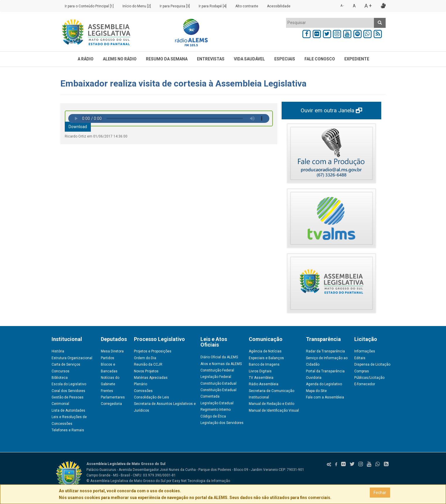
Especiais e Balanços (266, 358)
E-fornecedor (365, 384)
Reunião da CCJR (148, 364)
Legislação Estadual (217, 403)
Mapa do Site (316, 391)
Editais (360, 358)
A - (342, 6)
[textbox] (330, 23)
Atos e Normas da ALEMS (221, 364)
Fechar (380, 493)
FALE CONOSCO (320, 59)
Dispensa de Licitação (372, 364)
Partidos (108, 358)
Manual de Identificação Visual (274, 410)
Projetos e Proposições (153, 351)
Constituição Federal (217, 370)
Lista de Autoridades (68, 410)
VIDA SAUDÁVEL (249, 59)
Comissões (143, 391)
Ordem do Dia (145, 358)
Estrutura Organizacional (72, 358)
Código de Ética (213, 416)
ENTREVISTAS (211, 59)
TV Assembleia (261, 378)
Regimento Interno (216, 410)
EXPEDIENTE (357, 59)
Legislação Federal (216, 377)
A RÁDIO (86, 59)
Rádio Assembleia (264, 384)
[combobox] (330, 23)
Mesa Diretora (112, 351)
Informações (365, 351)
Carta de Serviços (66, 364)
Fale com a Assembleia (325, 397)
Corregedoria (111, 404)
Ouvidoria (314, 378)
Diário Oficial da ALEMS (219, 357)
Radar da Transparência (325, 351)
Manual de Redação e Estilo (271, 404)
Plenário (141, 384)
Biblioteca (60, 378)
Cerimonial (60, 404)
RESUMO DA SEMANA (167, 59)
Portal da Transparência (325, 371)
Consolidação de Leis (151, 397)
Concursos (61, 371)
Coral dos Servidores (68, 391)
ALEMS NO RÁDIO (120, 59)
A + (368, 6)
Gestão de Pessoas (68, 397)
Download (78, 127)
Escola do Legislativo (69, 384)
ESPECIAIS (285, 59)
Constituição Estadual (218, 383)
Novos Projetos (146, 371)
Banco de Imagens (264, 364)
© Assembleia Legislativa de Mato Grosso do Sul (126, 481)
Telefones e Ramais (68, 430)
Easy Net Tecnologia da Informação (201, 481)
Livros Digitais (260, 371)
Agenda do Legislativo (324, 384)
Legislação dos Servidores (222, 423)
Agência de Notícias (265, 351)
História (58, 351)
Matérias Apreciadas (151, 378)
